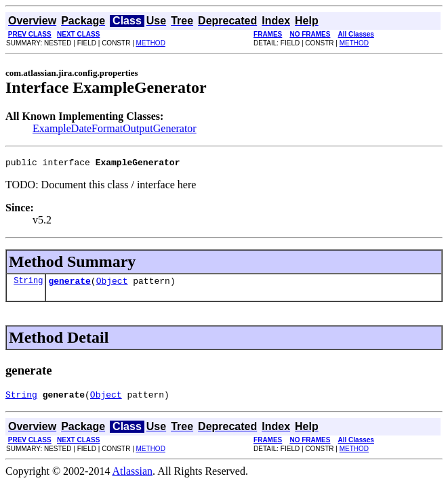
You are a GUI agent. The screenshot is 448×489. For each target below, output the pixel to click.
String (28, 284)
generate (69, 284)
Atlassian (133, 477)
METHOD (151, 43)
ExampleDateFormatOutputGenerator (115, 128)
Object (112, 284)
